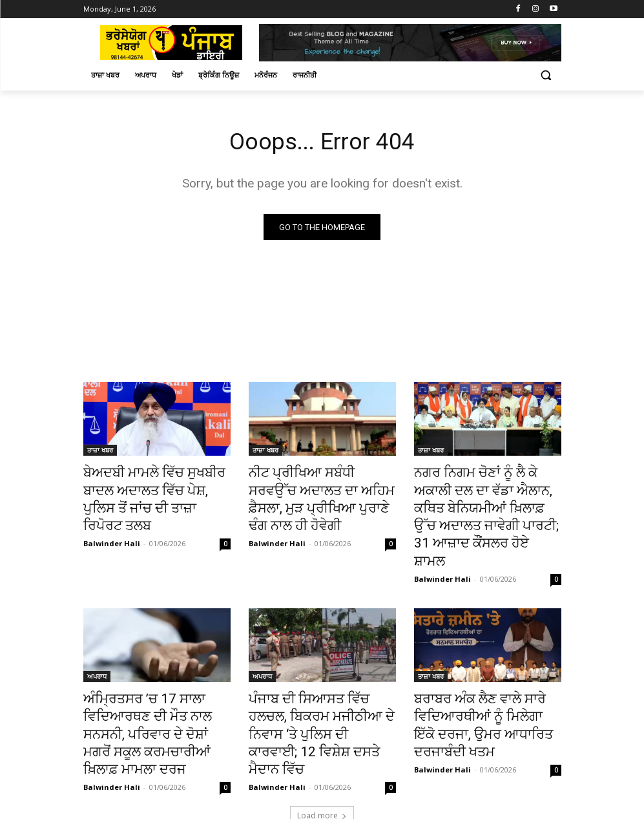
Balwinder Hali (112, 519)
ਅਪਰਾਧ (97, 644)
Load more (322, 753)
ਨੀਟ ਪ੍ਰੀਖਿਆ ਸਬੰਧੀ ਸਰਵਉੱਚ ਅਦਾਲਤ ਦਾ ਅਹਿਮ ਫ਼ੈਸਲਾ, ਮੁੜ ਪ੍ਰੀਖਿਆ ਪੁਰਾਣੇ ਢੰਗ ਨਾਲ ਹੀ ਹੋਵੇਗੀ (321, 488)
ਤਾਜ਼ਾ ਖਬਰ (100, 452)
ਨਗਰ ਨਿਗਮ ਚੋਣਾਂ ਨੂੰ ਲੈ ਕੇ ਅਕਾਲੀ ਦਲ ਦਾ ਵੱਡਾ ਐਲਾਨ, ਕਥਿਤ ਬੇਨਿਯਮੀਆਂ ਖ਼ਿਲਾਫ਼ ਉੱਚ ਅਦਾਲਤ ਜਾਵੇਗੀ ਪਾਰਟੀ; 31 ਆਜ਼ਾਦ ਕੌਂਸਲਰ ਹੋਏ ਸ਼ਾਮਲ (484, 502)
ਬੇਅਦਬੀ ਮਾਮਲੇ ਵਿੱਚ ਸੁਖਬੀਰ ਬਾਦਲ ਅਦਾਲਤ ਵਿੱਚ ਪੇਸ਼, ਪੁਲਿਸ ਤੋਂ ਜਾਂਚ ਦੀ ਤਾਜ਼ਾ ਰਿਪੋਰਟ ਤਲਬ (155, 488)
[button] (546, 75)
